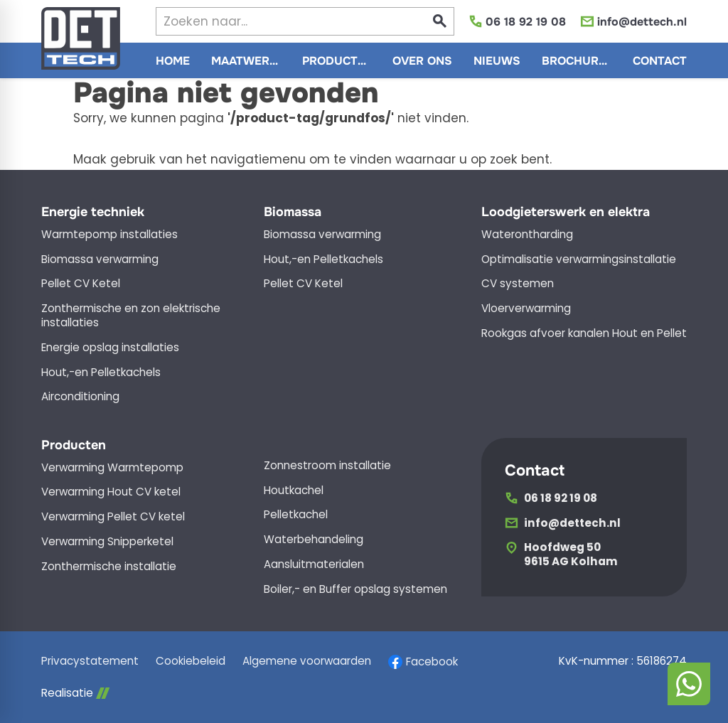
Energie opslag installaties (110, 348)
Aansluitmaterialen (314, 564)
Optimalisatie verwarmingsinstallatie (579, 259)
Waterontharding (527, 235)
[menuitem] (173, 60)
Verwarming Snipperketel (107, 542)
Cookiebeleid (191, 661)
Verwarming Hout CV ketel (111, 492)
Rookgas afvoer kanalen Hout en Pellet (584, 333)
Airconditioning (80, 397)
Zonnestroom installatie (327, 466)
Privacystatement (90, 661)
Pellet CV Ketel (81, 284)
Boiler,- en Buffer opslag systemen (355, 589)
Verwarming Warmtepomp (112, 468)
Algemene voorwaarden (307, 661)
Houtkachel (294, 491)
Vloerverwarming (526, 309)
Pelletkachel (296, 515)
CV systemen (518, 284)
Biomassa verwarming (100, 259)
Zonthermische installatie (109, 567)
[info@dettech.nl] (633, 22)
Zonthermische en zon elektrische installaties (131, 316)
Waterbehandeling (314, 540)
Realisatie (75, 693)
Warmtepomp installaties (109, 235)
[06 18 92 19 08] (517, 22)
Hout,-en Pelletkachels (101, 373)
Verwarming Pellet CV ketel (113, 517)
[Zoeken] (279, 21)
